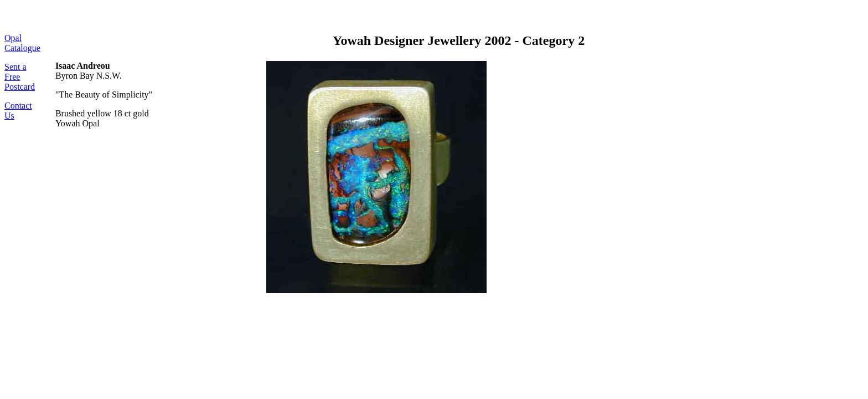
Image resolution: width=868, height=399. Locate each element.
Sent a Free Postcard (20, 77)
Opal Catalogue (22, 43)
